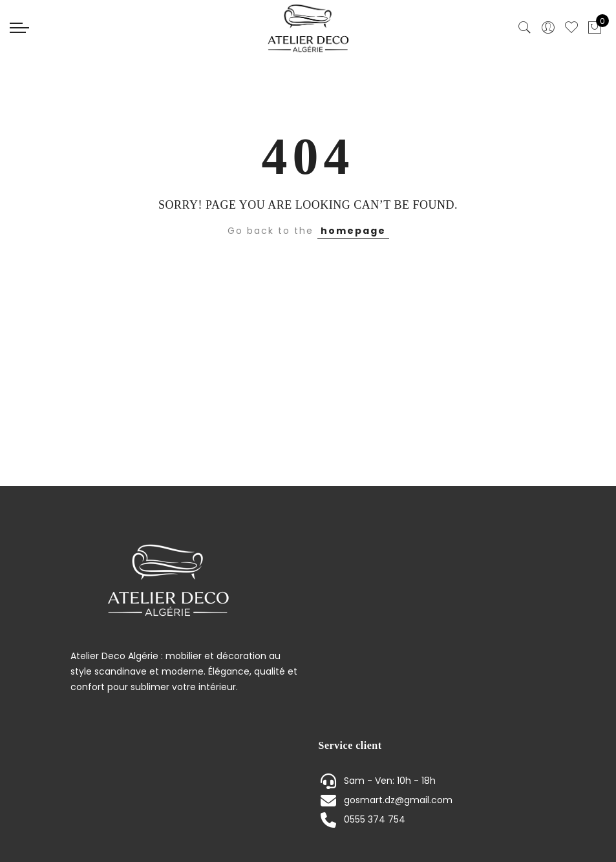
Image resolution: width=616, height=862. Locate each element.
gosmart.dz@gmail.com (398, 800)
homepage (353, 231)
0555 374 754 (375, 819)
